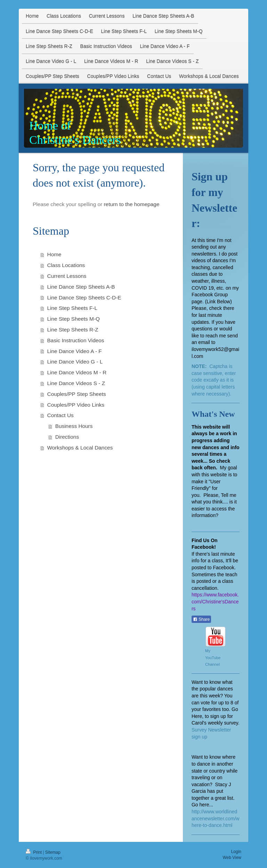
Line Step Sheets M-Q (74, 319)
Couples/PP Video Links (76, 405)
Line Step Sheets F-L (72, 308)
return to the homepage (131, 204)
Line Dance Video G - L (75, 362)
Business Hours (74, 426)
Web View (232, 858)
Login (236, 852)
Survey (200, 730)
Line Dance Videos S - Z (76, 383)
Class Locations (66, 265)
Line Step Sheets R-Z (73, 330)
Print (34, 852)
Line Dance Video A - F (75, 351)
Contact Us (60, 415)
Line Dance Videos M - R (77, 372)
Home (54, 254)
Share (201, 619)
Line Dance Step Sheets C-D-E (84, 298)
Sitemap (53, 852)
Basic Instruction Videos (76, 340)
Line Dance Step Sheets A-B (81, 287)
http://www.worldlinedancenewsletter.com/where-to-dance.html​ (216, 818)
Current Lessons (67, 276)
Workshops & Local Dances (80, 448)
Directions (67, 437)
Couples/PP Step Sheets (77, 394)
